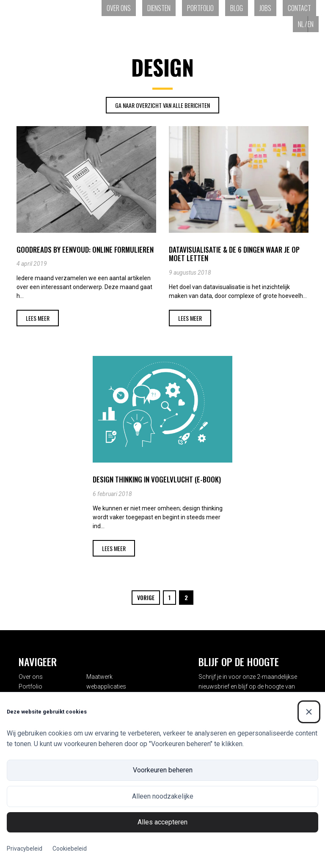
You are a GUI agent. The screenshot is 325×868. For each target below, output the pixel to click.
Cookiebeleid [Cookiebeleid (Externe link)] (70, 849)
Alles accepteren (162, 822)
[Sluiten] (309, 712)
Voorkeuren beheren (163, 770)
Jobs (265, 8)
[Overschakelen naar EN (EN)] (313, 24)
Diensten (159, 8)
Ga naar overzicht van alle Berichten (162, 105)
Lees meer (38, 318)
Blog (237, 8)
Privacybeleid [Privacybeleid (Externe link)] (25, 849)
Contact (299, 8)
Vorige (146, 597)
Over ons (119, 8)
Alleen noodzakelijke (163, 796)
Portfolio (200, 8)
